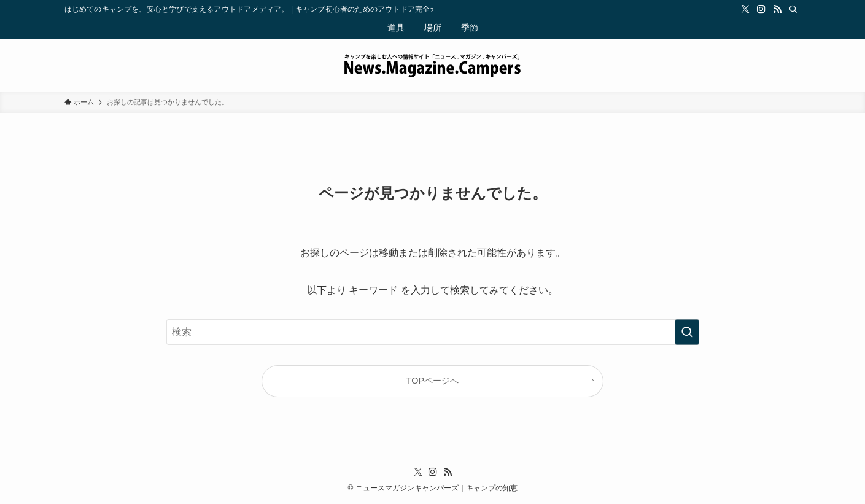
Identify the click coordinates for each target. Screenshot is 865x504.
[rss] (777, 9)
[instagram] (761, 9)
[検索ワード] (433, 332)
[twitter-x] (745, 9)
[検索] (793, 9)
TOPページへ (432, 381)
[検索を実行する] (687, 332)
